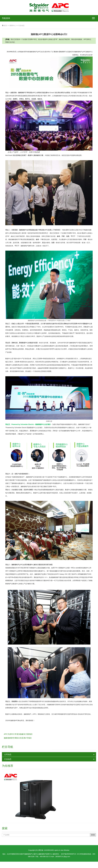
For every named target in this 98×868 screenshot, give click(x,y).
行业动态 (21, 26)
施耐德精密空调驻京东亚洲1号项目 (18, 738)
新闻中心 (13, 26)
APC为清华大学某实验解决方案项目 (18, 734)
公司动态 (8, 754)
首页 (5, 26)
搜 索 (93, 835)
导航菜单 (6, 18)
